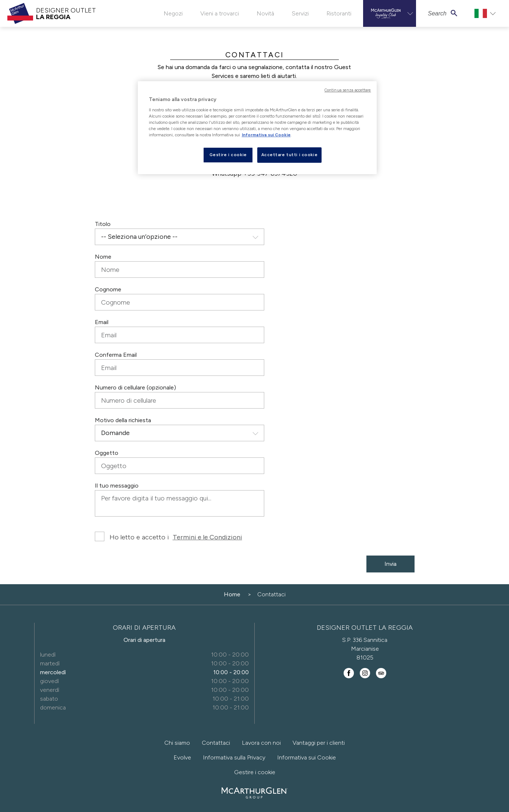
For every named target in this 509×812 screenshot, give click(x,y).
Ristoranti (339, 13)
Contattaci (216, 743)
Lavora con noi (261, 743)
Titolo (103, 224)
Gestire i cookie (255, 772)
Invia (390, 564)
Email (102, 322)
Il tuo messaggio (117, 486)
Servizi (300, 13)
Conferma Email (116, 355)
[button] (390, 13)
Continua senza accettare (348, 90)
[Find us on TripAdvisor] (381, 673)
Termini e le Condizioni (207, 537)
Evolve (182, 757)
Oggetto (107, 453)
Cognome (108, 289)
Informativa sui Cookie (307, 757)
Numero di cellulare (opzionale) (135, 387)
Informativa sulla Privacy (234, 757)
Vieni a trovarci (220, 13)
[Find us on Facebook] (349, 673)
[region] (257, 128)
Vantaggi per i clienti (319, 743)
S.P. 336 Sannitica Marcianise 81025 (365, 649)
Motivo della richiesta (123, 420)
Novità (265, 13)
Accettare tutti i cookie (290, 155)
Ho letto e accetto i (169, 537)
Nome (103, 257)
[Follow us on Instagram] (365, 673)
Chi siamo (177, 743)
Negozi (173, 13)
